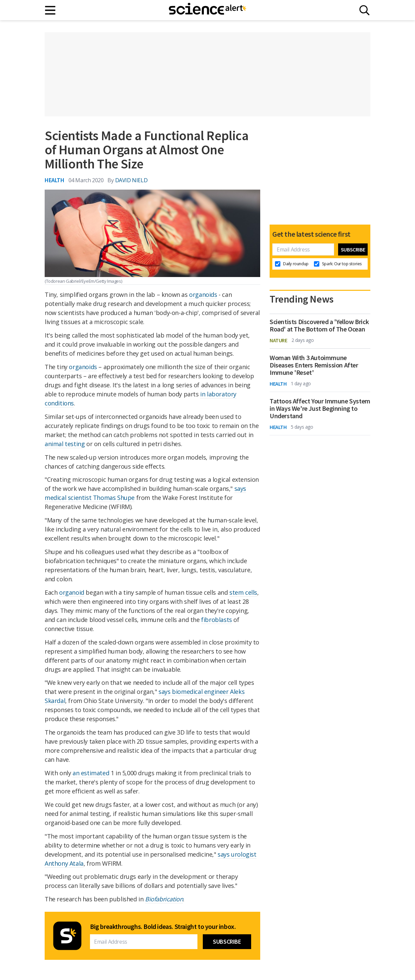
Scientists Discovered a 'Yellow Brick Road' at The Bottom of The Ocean (319, 325)
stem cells (243, 592)
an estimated (91, 773)
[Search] (364, 10)
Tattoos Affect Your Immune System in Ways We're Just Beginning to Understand (320, 408)
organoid (72, 592)
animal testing (65, 444)
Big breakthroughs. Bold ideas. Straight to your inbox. (163, 927)
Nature (279, 340)
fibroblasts (217, 620)
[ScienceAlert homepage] (207, 10)
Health (55, 180)
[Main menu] (51, 10)
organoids (203, 295)
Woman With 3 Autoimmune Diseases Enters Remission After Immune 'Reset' (314, 365)
